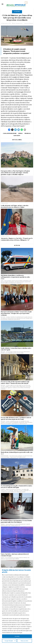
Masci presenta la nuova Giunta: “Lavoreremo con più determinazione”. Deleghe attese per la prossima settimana (16, 313)
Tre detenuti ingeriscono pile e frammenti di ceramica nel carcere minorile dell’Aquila (16, 487)
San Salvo (17, 136)
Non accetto (25, 641)
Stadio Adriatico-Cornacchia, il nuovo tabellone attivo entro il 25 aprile (16, 349)
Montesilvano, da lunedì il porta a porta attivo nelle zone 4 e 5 (17, 453)
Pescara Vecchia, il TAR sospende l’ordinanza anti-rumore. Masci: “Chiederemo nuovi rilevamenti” (15, 383)
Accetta (17, 636)
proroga (28, 133)
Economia (17, 12)
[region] (17, 606)
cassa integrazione (10, 133)
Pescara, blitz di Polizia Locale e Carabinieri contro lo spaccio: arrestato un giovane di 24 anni (16, 418)
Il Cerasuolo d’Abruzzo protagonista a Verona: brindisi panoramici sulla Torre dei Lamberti (16, 521)
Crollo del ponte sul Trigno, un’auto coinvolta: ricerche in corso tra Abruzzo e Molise (15, 206)
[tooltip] (9, 130)
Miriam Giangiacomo (17, 23)
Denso (20, 133)
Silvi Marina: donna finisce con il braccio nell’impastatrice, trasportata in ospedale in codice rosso (15, 277)
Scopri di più (9, 641)
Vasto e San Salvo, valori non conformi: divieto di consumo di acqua (15, 555)
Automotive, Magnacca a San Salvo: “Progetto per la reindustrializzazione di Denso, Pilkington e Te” (17, 239)
